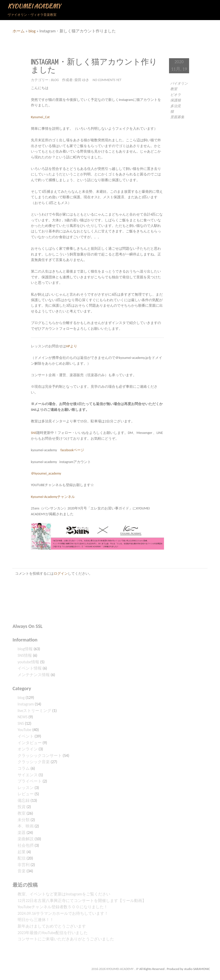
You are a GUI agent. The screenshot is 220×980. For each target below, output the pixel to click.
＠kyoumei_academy (46, 473)
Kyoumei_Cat (40, 117)
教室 (22, 813)
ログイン (61, 574)
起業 (22, 852)
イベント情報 (30, 668)
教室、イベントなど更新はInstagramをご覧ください (64, 894)
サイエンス (28, 775)
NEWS (23, 717)
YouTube (24, 730)
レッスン (26, 788)
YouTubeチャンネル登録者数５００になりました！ (63, 907)
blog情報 (25, 649)
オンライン (28, 749)
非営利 (24, 865)
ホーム (19, 31)
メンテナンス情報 (34, 675)
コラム (24, 768)
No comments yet (107, 80)
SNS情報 (25, 655)
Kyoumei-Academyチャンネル (53, 497)
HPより (72, 346)
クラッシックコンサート (40, 756)
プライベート (30, 781)
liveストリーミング (34, 711)
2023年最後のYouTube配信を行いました (53, 933)
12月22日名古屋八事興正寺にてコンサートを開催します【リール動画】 (82, 901)
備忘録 (24, 800)
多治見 (176, 106)
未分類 (24, 820)
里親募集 (177, 117)
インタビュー (30, 743)
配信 (22, 858)
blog (32, 31)
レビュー (26, 794)
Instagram (26, 704)
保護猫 (176, 100)
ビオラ (176, 95)
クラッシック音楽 (34, 762)
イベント (26, 736)
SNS (34, 433)
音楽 (22, 871)
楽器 (22, 833)
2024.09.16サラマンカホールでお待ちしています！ (63, 913)
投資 (22, 807)
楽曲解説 (26, 839)
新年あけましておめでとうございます (52, 926)
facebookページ (72, 450)
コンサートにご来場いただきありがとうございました (66, 939)
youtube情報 (28, 662)
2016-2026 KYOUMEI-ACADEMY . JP (115, 969)
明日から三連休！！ (36, 920)
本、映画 (26, 826)
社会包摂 (26, 845)
